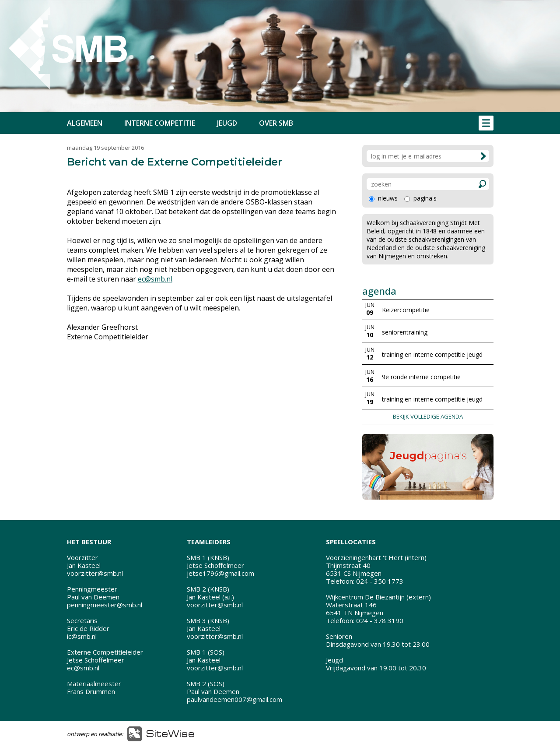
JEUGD (227, 123)
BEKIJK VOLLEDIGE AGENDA (428, 416)
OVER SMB (276, 123)
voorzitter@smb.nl (95, 573)
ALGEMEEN (85, 123)
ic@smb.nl (82, 636)
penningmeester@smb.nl (105, 605)
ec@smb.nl (155, 279)
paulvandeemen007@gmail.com (234, 699)
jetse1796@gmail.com (220, 573)
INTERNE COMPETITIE (160, 123)
